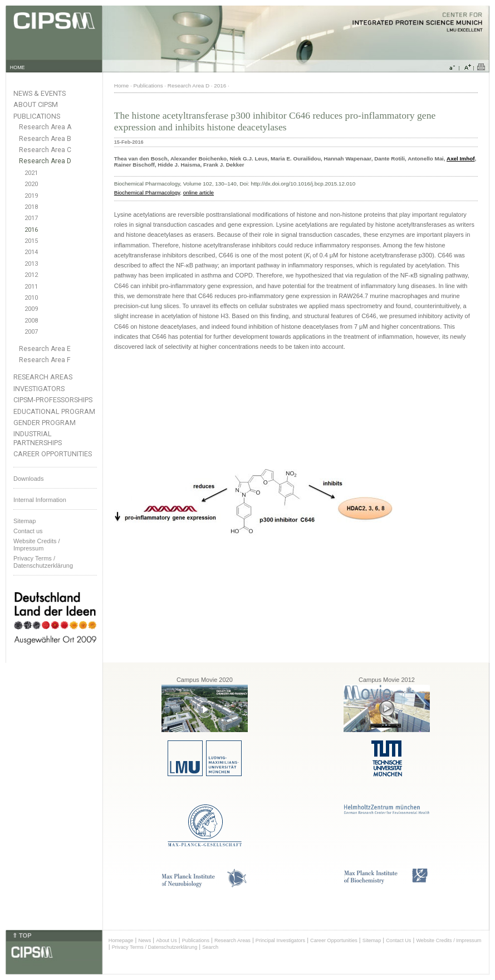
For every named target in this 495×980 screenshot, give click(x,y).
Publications (37, 116)
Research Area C (45, 150)
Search (210, 947)
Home (121, 86)
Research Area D (45, 161)
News (144, 940)
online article (199, 192)
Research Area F (45, 360)
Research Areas (43, 377)
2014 (31, 252)
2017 (31, 218)
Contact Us (398, 940)
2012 (31, 275)
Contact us (28, 531)
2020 (31, 184)
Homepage (121, 940)
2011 (31, 287)
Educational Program (54, 411)
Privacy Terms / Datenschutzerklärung (43, 562)
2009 (31, 309)
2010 (31, 298)
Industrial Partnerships (38, 438)
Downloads (28, 479)
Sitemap (24, 521)
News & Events (40, 93)
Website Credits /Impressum (37, 545)
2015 (31, 241)
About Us (166, 940)
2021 (31, 173)
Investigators (39, 389)
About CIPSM (36, 104)
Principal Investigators (280, 940)
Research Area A (45, 127)
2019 (31, 196)
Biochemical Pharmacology (147, 192)
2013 (31, 264)
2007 (31, 332)
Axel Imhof (460, 159)
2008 (31, 321)
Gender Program (45, 423)
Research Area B (45, 139)
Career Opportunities (53, 454)
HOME (18, 67)
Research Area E (45, 349)
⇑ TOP (22, 935)
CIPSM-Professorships (53, 400)
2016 (31, 230)
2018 (31, 207)
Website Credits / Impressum (449, 940)
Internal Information (40, 500)
